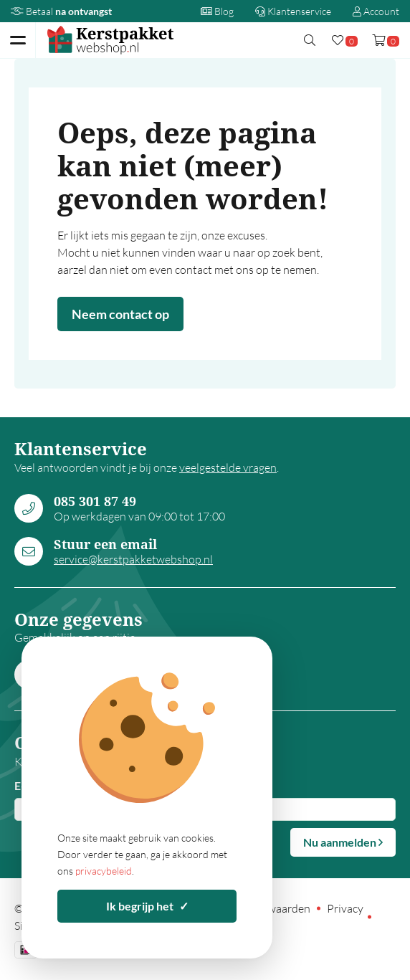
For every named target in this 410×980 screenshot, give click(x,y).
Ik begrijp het (147, 906)
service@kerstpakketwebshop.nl (133, 559)
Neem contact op (120, 314)
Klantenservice (293, 11)
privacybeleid (104, 871)
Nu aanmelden (343, 842)
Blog (217, 11)
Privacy (345, 908)
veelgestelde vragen (228, 467)
